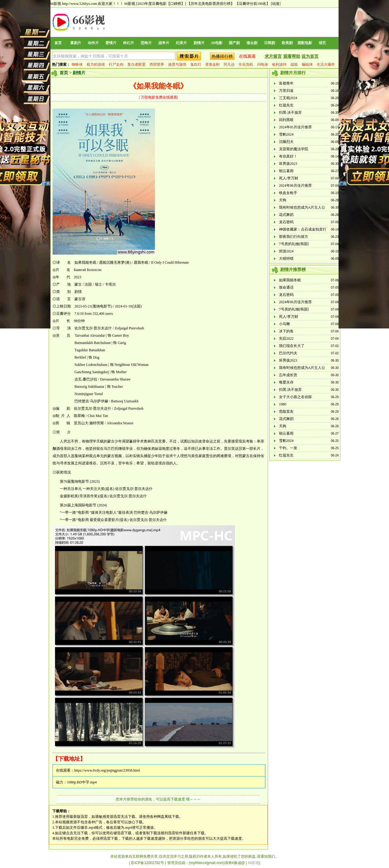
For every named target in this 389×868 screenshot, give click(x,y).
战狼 (294, 64)
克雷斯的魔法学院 (294, 149)
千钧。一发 (288, 448)
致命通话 (286, 287)
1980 (283, 404)
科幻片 (129, 43)
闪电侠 (263, 64)
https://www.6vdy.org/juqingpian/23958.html (107, 770)
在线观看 (247, 56)
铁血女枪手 (288, 193)
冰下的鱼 (286, 331)
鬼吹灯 (196, 64)
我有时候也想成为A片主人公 (302, 207)
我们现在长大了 (292, 346)
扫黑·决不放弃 (290, 113)
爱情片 (111, 43)
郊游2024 (286, 251)
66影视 (130, 4)
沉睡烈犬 (286, 142)
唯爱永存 (286, 382)
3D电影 (217, 43)
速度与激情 (177, 64)
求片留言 (273, 56)
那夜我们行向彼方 (294, 237)
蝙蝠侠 (307, 64)
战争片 (164, 43)
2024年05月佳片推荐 (295, 127)
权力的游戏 (96, 64)
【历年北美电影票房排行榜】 (211, 4)
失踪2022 (286, 339)
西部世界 (157, 64)
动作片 (93, 43)
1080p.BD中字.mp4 (82, 782)
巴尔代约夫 (288, 353)
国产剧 (234, 43)
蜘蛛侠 (77, 64)
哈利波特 (279, 64)
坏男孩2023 (288, 164)
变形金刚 (212, 64)
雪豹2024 (286, 134)
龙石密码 (286, 222)
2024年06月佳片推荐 (295, 186)
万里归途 (286, 91)
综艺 (322, 43)
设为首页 (310, 56)
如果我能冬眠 (290, 280)
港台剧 (252, 43)
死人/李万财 (289, 178)
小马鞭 (284, 324)
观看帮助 (292, 56)
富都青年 (286, 83)
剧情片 (199, 43)
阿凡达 (229, 64)
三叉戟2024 (288, 98)
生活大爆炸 (326, 64)
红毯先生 (286, 105)
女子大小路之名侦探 (295, 397)
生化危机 (246, 64)
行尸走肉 (116, 64)
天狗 (283, 200)
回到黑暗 (286, 120)
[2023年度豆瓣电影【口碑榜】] (161, 4)
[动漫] (276, 4)
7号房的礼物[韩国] (294, 244)
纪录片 (181, 43)
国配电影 (305, 43)
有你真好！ (288, 156)
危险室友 (286, 411)
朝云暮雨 (286, 171)
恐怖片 (146, 43)
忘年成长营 (288, 375)
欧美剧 (287, 43)
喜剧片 (76, 43)
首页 (58, 43)
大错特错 (286, 259)
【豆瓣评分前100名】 (253, 4)
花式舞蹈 (286, 215)
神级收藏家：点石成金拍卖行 (303, 229)
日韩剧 (270, 43)
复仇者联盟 (136, 64)
